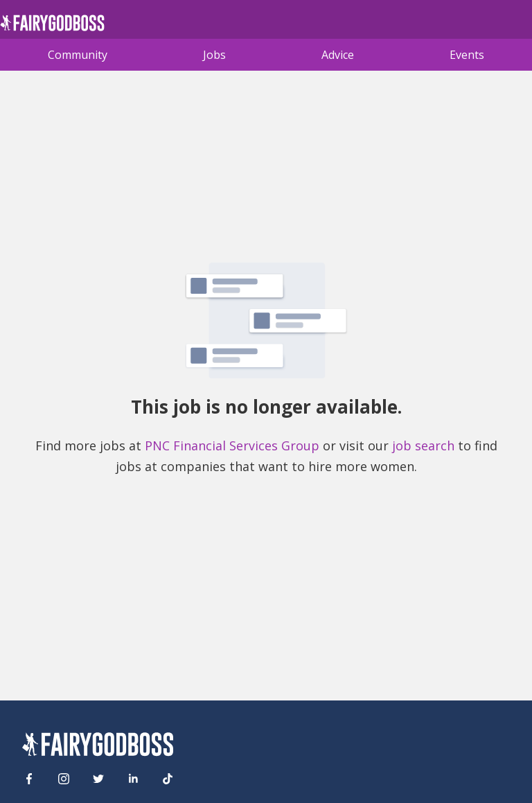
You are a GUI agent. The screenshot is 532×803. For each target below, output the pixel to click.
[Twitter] (98, 779)
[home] (52, 27)
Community (78, 55)
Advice (338, 55)
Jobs (214, 55)
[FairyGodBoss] (98, 747)
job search (423, 445)
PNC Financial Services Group (232, 445)
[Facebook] (29, 779)
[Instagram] (64, 779)
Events (467, 55)
